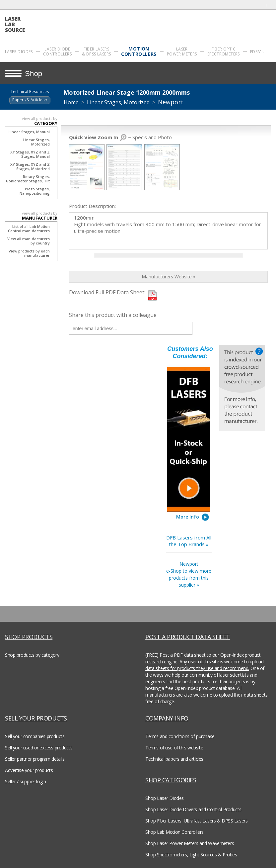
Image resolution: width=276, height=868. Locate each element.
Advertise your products (29, 770)
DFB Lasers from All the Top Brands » (189, 541)
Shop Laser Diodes (165, 798)
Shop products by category (32, 655)
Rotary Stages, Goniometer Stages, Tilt (28, 179)
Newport (171, 102)
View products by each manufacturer (29, 253)
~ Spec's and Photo (120, 137)
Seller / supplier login (25, 781)
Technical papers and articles (174, 759)
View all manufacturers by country (29, 241)
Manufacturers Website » (169, 277)
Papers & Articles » (30, 100)
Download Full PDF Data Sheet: (107, 292)
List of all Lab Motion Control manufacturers (29, 229)
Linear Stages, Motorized (36, 142)
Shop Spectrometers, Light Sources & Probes (191, 855)
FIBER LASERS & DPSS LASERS (96, 51)
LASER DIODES (19, 52)
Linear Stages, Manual (29, 132)
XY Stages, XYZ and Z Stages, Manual (30, 154)
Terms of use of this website (174, 748)
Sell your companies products (35, 736)
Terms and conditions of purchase (180, 736)
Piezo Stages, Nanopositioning (35, 191)
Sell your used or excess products (39, 748)
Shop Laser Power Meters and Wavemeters (190, 843)
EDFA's (257, 52)
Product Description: (92, 206)
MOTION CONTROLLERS (139, 51)
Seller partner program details (35, 759)
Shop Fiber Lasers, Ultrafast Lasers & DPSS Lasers (196, 821)
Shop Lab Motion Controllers (174, 832)
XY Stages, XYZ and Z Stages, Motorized (30, 166)
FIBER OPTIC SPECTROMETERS (224, 51)
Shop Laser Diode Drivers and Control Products (193, 809)
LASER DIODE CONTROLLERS (57, 51)
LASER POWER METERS (182, 51)
